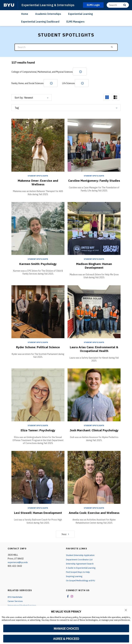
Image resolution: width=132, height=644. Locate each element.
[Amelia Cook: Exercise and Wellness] (94, 478)
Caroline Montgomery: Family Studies (94, 183)
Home (25, 14)
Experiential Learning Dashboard (40, 22)
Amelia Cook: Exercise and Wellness (94, 515)
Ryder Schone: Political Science (38, 347)
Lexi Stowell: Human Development (38, 513)
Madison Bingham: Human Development (94, 266)
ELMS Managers (76, 22)
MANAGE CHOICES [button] (66, 628)
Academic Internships (48, 14)
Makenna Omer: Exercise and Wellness (38, 183)
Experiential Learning (81, 14)
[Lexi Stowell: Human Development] (38, 478)
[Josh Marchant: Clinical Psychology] (94, 395)
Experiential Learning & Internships (49, 5)
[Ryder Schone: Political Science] (38, 312)
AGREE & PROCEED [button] (66, 639)
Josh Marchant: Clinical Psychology (94, 431)
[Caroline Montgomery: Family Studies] (94, 146)
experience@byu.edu (18, 566)
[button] (126, 610)
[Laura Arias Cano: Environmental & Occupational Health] (94, 312)
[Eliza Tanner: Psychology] (38, 395)
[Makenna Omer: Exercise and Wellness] (38, 146)
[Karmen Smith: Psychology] (38, 229)
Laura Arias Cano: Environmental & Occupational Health (94, 349)
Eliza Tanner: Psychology (38, 431)
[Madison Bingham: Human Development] (94, 229)
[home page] (9, 5)
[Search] (118, 5)
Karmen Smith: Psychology (38, 264)
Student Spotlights (38, 176)
